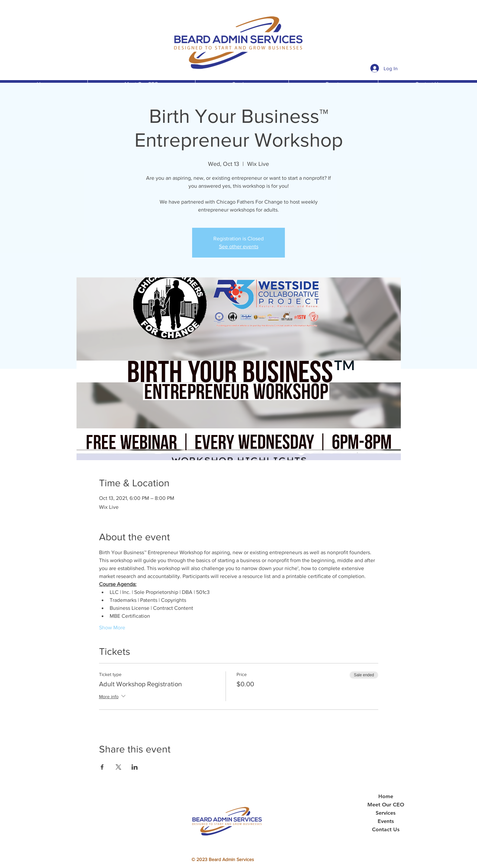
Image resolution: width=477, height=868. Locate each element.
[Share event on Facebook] (102, 767)
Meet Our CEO (386, 805)
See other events (239, 246)
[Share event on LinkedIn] (135, 767)
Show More (112, 627)
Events (386, 821)
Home (386, 796)
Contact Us (386, 830)
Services (386, 813)
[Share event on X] (118, 767)
